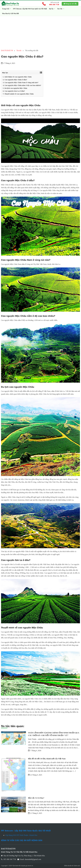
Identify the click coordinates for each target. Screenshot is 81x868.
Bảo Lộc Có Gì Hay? (36, 798)
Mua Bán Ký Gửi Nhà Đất (10, 14)
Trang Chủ (6, 9)
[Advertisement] (40, 32)
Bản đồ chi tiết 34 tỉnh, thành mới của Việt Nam (47, 759)
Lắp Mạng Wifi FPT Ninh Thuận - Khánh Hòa (21, 835)
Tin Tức (61, 9)
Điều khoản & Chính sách (72, 866)
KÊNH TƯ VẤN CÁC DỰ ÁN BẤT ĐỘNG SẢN (22, 840)
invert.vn (30, 866)
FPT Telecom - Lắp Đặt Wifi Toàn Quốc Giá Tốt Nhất (26, 830)
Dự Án (52, 9)
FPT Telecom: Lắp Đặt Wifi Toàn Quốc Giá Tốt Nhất (30, 9)
